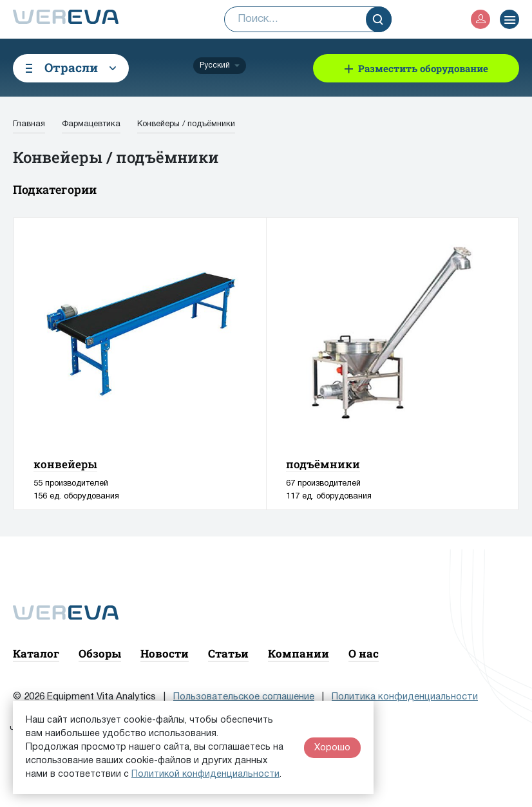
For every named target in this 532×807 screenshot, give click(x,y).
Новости (165, 653)
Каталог (36, 653)
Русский (215, 65)
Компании (299, 653)
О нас (364, 653)
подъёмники (323, 464)
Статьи (228, 653)
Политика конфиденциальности (405, 697)
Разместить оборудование (423, 68)
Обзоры (100, 653)
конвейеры (65, 464)
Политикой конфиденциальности (205, 774)
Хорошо (332, 748)
